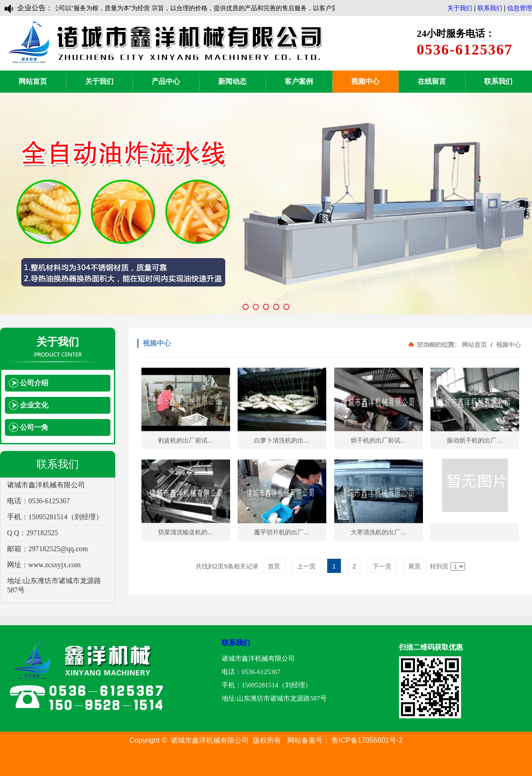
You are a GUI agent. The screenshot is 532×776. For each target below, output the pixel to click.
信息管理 (520, 8)
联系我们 (490, 8)
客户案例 (299, 81)
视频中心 (365, 81)
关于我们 (460, 8)
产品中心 (166, 81)
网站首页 (33, 81)
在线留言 (432, 81)
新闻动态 (232, 81)
